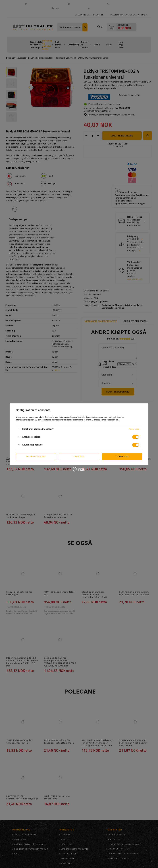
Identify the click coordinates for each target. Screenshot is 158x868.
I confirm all (122, 456)
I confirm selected (36, 456)
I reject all (79, 456)
